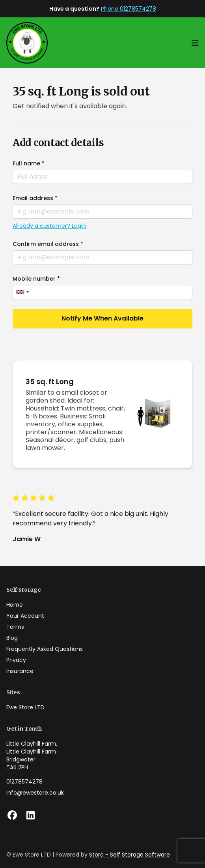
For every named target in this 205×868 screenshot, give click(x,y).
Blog (12, 638)
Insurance (20, 671)
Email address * (35, 198)
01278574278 (24, 782)
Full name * (29, 163)
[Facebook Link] (12, 816)
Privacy (16, 660)
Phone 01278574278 (129, 9)
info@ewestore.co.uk (35, 793)
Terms (15, 627)
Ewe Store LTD (25, 707)
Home (15, 605)
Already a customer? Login (49, 226)
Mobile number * (36, 279)
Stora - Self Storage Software (130, 855)
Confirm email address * (48, 244)
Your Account (25, 616)
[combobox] (22, 292)
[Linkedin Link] (30, 816)
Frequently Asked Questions (45, 649)
